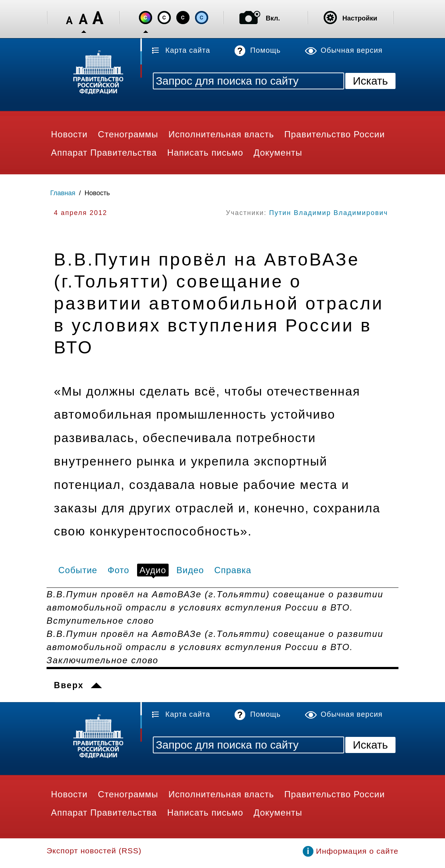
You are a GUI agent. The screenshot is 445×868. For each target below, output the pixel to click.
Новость (97, 193)
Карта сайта (188, 50)
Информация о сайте (357, 851)
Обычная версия (352, 50)
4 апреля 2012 (81, 213)
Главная (63, 193)
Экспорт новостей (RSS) (94, 851)
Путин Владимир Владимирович (328, 213)
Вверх (69, 685)
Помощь (265, 50)
